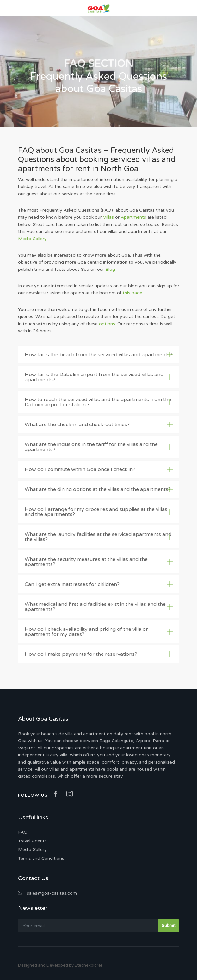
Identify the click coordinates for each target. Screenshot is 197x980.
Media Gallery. (33, 239)
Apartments (133, 217)
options (107, 324)
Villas (108, 217)
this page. (133, 293)
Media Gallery (32, 850)
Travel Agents (32, 841)
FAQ (23, 832)
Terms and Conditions (41, 858)
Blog (110, 269)
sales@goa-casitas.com (47, 893)
